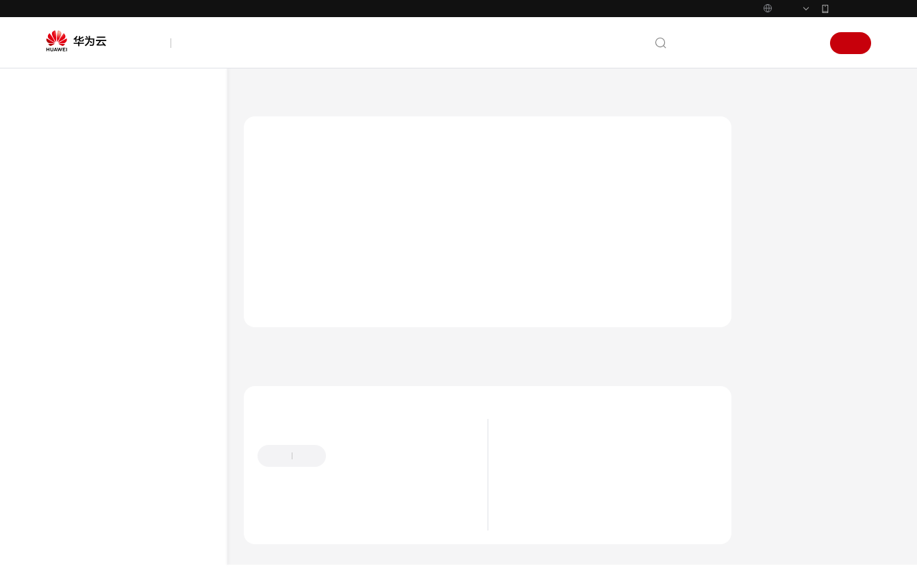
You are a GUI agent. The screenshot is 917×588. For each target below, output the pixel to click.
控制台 (769, 43)
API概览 (89, 462)
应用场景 (588, 505)
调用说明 (105, 364)
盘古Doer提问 (287, 537)
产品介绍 (79, 192)
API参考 (76, 290)
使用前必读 (96, 315)
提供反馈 (488, 470)
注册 (851, 43)
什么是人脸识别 (602, 485)
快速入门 (79, 216)
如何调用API (98, 487)
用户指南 (79, 241)
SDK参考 (78, 266)
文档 (704, 43)
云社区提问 (357, 537)
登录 (804, 43)
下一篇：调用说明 (789, 378)
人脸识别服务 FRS (336, 95)
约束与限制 (109, 413)
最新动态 (79, 167)
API (80, 512)
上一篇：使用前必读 (298, 378)
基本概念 (105, 438)
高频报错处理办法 (109, 561)
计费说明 (588, 526)
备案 (734, 43)
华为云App (851, 8)
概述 (96, 339)
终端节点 (105, 388)
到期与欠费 (592, 546)
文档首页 (263, 95)
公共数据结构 (100, 536)
